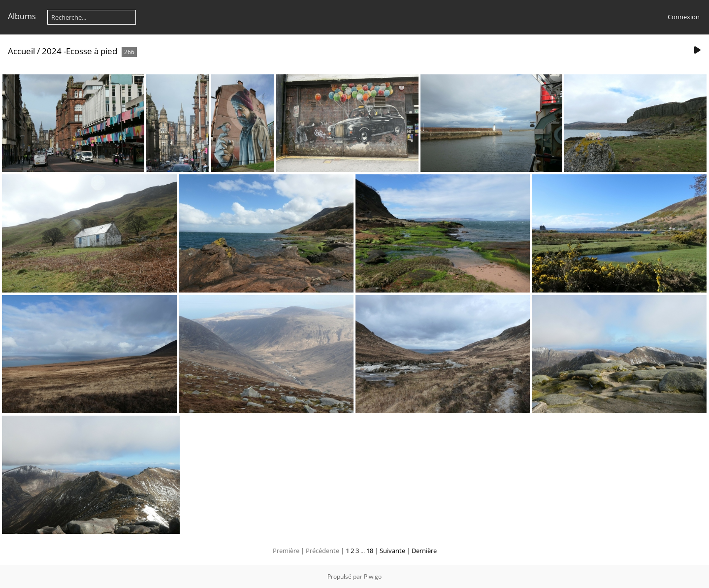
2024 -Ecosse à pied (80, 51)
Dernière (424, 551)
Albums (22, 16)
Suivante (392, 551)
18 (370, 551)
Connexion (684, 17)
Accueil (21, 51)
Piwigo (373, 576)
